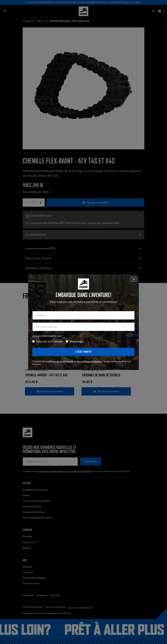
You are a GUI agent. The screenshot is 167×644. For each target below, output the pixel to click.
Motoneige (76, 341)
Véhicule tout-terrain (49, 341)
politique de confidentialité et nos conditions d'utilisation (75, 362)
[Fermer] (134, 279)
